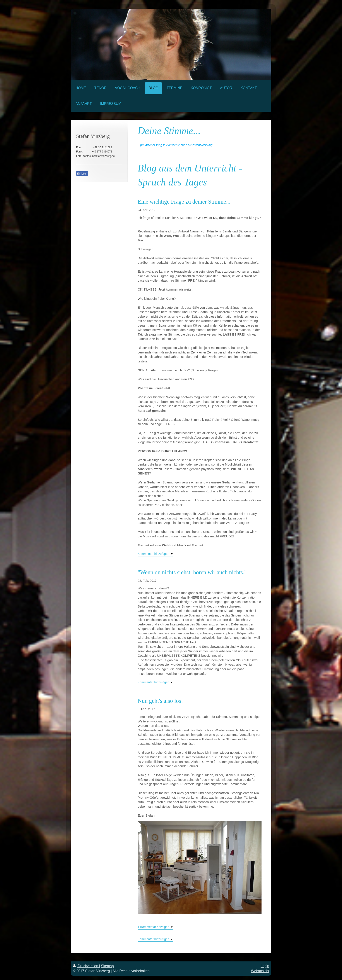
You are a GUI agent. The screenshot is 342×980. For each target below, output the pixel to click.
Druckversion (86, 966)
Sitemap (107, 966)
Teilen (82, 174)
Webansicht (260, 971)
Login (265, 966)
